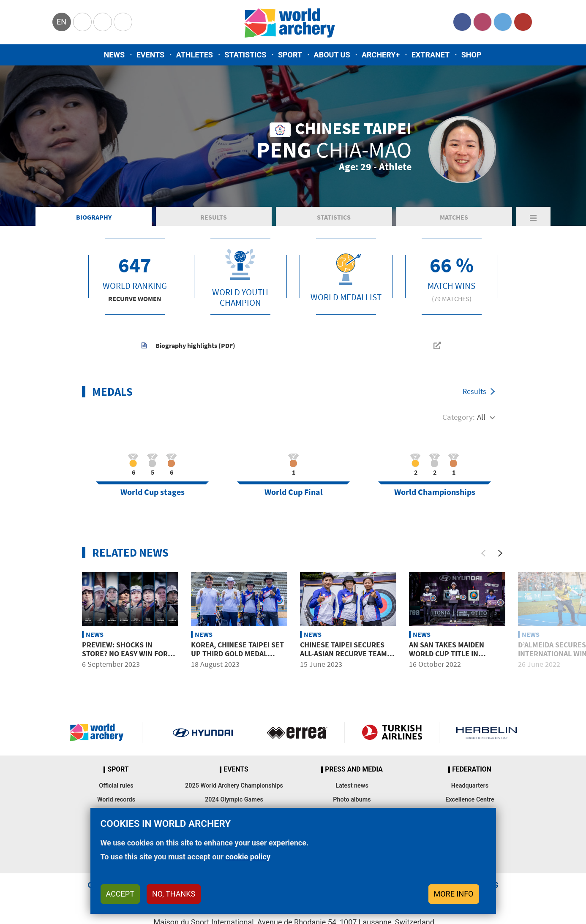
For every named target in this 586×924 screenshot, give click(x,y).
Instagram (482, 22)
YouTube (523, 22)
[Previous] (483, 553)
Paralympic (103, 22)
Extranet (431, 55)
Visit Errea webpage (297, 732)
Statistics (245, 55)
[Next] (500, 553)
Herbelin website (487, 732)
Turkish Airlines (392, 732)
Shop (472, 55)
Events (151, 55)
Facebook (462, 22)
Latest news (352, 786)
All (481, 417)
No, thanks (174, 894)
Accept (120, 894)
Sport (290, 55)
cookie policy (248, 857)
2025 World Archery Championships (234, 786)
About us (332, 55)
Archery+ (381, 55)
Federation (472, 769)
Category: (459, 417)
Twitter (503, 22)
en (61, 22)
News (114, 55)
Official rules (116, 786)
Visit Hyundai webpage (203, 732)
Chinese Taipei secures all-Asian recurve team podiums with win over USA (343, 658)
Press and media (354, 769)
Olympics (82, 22)
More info (454, 894)
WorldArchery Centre (123, 22)
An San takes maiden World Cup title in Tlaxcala (447, 654)
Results (214, 217)
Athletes (195, 55)
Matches (454, 217)
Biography (94, 217)
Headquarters (470, 786)
